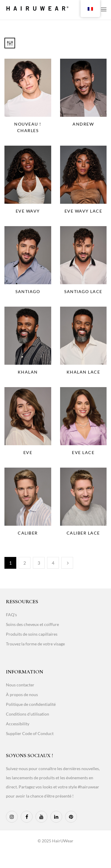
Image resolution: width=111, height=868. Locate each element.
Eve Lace (83, 452)
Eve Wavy (28, 211)
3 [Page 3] (39, 563)
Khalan (28, 372)
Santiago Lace (83, 291)
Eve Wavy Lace (83, 211)
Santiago (28, 291)
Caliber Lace (83, 533)
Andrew (83, 124)
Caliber (28, 533)
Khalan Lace (83, 372)
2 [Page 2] (25, 563)
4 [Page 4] (53, 563)
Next (67, 563)
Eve (28, 452)
